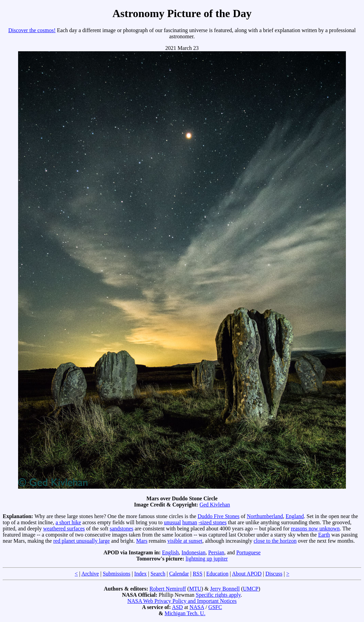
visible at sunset (185, 541)
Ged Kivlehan (215, 505)
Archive (90, 574)
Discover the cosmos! (32, 30)
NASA (197, 607)
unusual (172, 522)
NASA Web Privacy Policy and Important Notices (182, 601)
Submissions (117, 574)
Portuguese (248, 552)
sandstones (121, 529)
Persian (216, 552)
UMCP (250, 589)
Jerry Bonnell (225, 589)
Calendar (179, 574)
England (295, 516)
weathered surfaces (64, 529)
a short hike (68, 522)
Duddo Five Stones (219, 516)
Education (217, 574)
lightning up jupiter (207, 559)
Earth (324, 535)
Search (158, 574)
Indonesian (193, 552)
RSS (197, 574)
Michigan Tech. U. (185, 613)
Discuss (274, 574)
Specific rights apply (218, 595)
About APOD (247, 574)
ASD (177, 607)
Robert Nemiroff (168, 589)
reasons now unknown (315, 529)
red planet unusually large (81, 541)
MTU (195, 589)
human (190, 522)
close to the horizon (275, 541)
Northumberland (265, 516)
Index (140, 574)
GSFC (215, 607)
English (171, 552)
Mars (142, 541)
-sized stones (212, 522)
